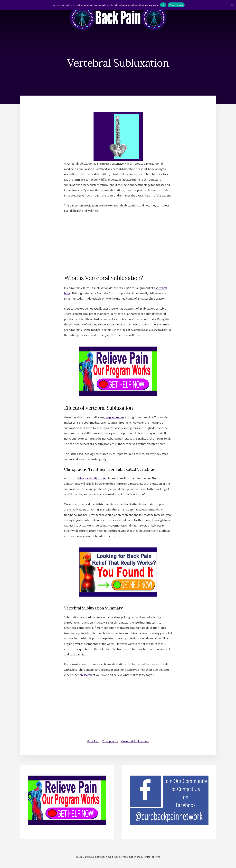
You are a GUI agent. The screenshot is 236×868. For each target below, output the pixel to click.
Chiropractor (110, 741)
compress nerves (114, 417)
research (87, 675)
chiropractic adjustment (92, 478)
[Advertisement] (118, 241)
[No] (232, 5)
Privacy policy (176, 5)
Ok (163, 5)
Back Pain (93, 741)
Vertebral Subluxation (135, 741)
